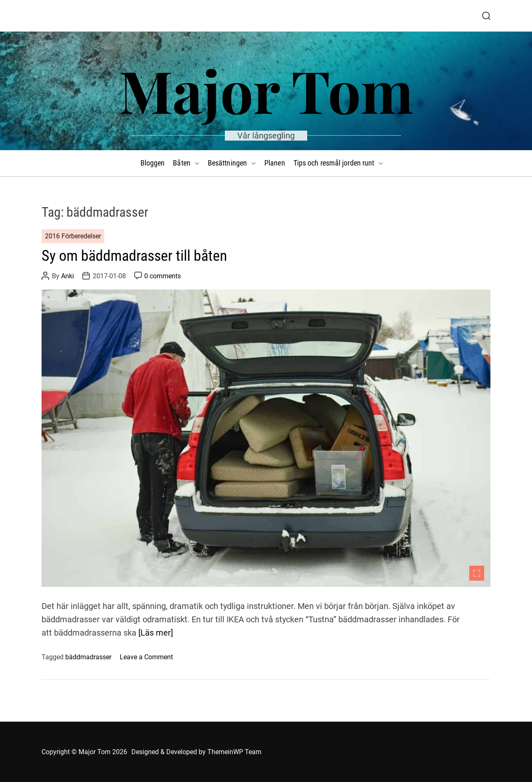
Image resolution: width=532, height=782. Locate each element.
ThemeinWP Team (234, 752)
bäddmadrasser (88, 657)
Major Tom (266, 90)
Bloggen (153, 163)
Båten (186, 163)
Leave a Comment (146, 657)
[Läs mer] (156, 633)
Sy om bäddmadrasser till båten (134, 256)
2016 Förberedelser (73, 236)
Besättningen (232, 163)
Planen (275, 163)
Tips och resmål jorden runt (339, 163)
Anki (68, 276)
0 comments (163, 276)
